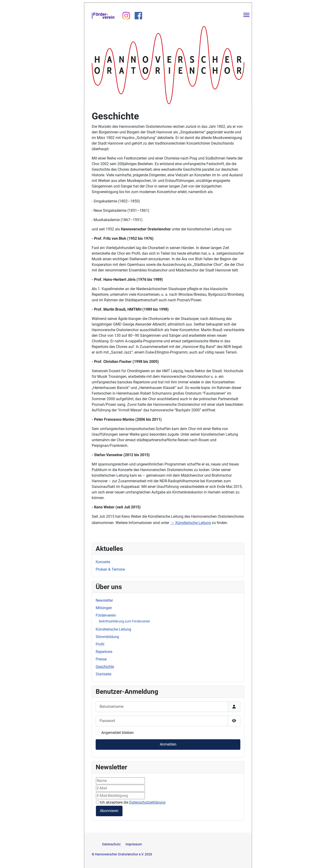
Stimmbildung (107, 637)
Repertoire (104, 652)
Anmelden (168, 744)
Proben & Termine (110, 569)
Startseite (103, 674)
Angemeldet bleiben (117, 733)
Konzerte (103, 562)
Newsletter (104, 600)
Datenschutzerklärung (147, 802)
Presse (101, 659)
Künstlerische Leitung (191, 523)
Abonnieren (109, 811)
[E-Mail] (120, 788)
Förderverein (106, 615)
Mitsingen (104, 608)
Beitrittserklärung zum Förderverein (124, 621)
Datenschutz (112, 844)
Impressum (134, 844)
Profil (100, 644)
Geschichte (105, 667)
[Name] (120, 781)
